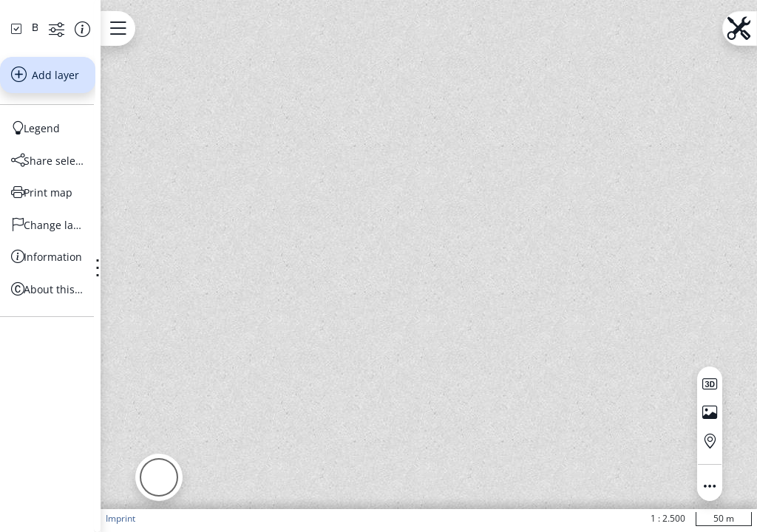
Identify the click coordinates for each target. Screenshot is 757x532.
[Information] (92, 383)
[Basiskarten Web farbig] (79, 153)
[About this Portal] (92, 415)
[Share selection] (92, 286)
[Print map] (92, 318)
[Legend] (92, 254)
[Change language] (92, 350)
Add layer (89, 200)
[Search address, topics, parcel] (81, 103)
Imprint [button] (209, 518)
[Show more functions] (130, 154)
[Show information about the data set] (156, 154)
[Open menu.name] (207, 28)
